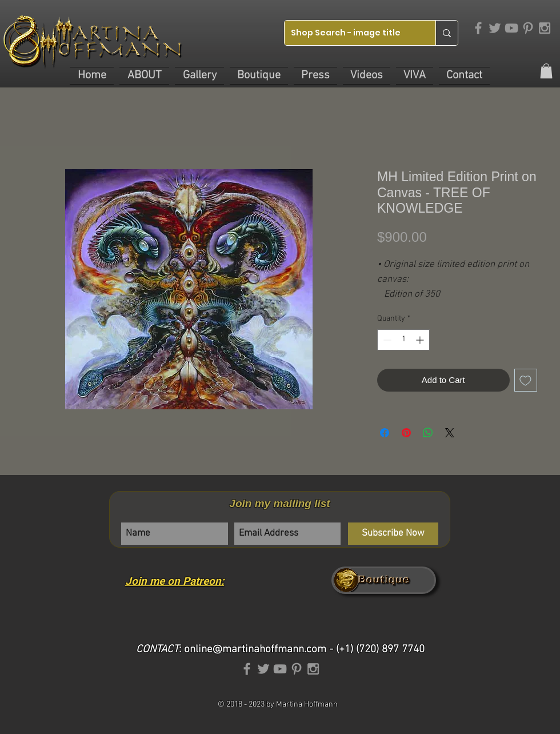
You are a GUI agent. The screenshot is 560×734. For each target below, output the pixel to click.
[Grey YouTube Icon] (511, 28)
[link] (546, 71)
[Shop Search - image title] (351, 33)
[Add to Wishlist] (526, 380)
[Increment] (421, 340)
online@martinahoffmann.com (255, 650)
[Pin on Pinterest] (406, 433)
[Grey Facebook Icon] (478, 28)
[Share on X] (450, 433)
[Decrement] (386, 340)
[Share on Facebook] (385, 433)
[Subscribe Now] (393, 534)
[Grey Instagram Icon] (545, 28)
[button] (144, 76)
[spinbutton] (403, 340)
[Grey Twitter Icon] (495, 28)
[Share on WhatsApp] (428, 433)
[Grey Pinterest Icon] (528, 28)
